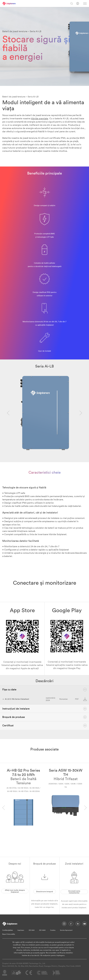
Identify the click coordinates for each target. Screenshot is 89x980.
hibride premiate (40, 118)
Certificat (44, 726)
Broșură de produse (44, 717)
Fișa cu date (44, 690)
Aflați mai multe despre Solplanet (15, 891)
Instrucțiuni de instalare (44, 709)
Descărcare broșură (45, 891)
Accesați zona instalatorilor (74, 892)
